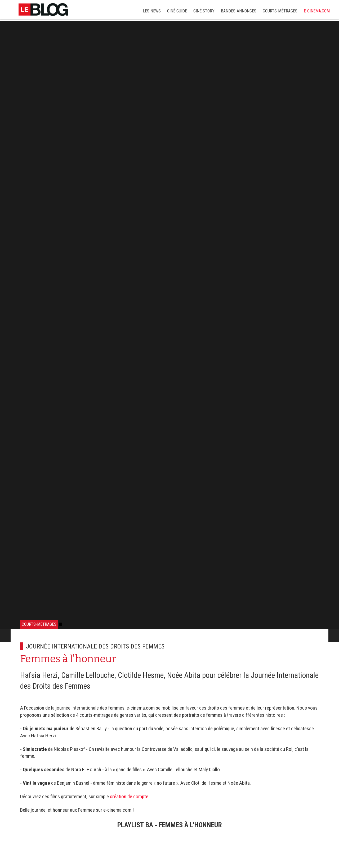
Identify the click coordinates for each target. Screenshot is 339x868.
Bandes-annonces (239, 11)
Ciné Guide (177, 11)
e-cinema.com (317, 11)
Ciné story (204, 11)
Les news (152, 11)
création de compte (129, 796)
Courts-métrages (280, 11)
